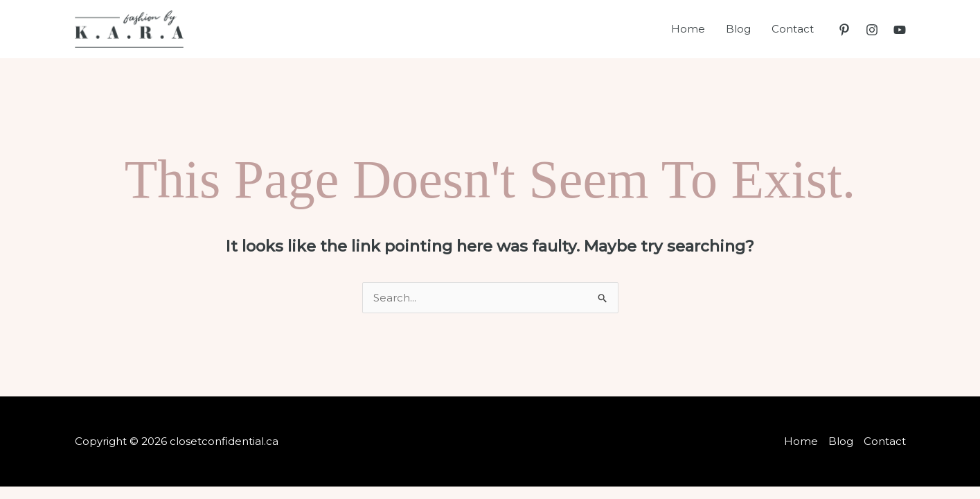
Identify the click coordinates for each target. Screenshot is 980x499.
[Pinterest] (844, 30)
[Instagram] (872, 30)
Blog (738, 29)
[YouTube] (900, 30)
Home (688, 29)
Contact (793, 29)
